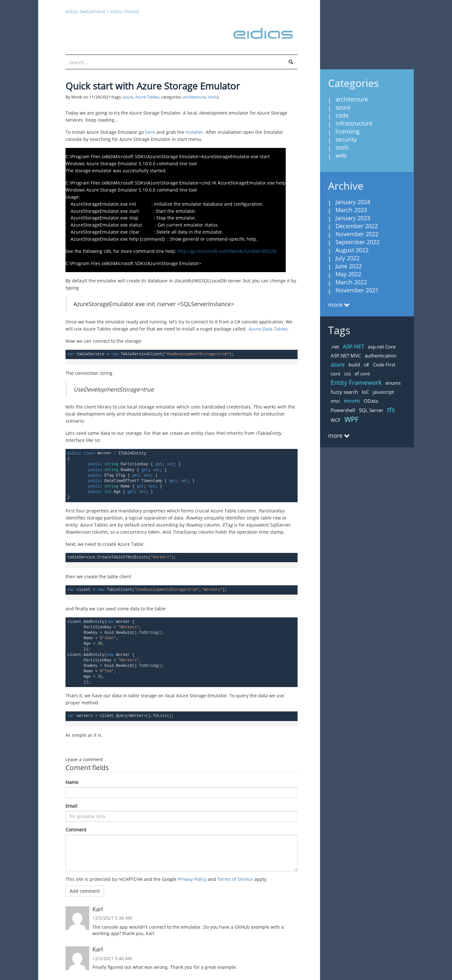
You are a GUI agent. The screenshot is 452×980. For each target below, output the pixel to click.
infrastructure (354, 123)
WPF (352, 419)
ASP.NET (353, 346)
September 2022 (357, 242)
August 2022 (352, 250)
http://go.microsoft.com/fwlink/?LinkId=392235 (227, 251)
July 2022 (348, 258)
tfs (391, 410)
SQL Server (371, 410)
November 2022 (357, 234)
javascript (383, 392)
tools (213, 97)
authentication (381, 356)
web (341, 155)
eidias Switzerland (85, 11)
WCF (336, 420)
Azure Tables (147, 97)
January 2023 (353, 218)
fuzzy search (344, 392)
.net (335, 347)
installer (194, 132)
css (348, 374)
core (335, 374)
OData (371, 401)
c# (366, 365)
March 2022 (351, 282)
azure (128, 97)
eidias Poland (125, 11)
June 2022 (349, 266)
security (346, 139)
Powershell (343, 410)
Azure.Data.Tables (268, 329)
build (354, 365)
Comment (76, 830)
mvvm (352, 401)
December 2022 (357, 226)
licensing (348, 131)
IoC (365, 392)
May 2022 (348, 274)
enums (393, 383)
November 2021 (357, 290)
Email (71, 806)
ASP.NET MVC (346, 356)
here (150, 132)
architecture (194, 97)
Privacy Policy (192, 879)
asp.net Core (382, 347)
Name (72, 782)
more (335, 305)
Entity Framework (356, 383)
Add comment (85, 891)
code (342, 115)
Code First (384, 365)
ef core (362, 374)
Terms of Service (235, 879)
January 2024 (353, 202)
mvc (335, 401)
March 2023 (351, 210)
